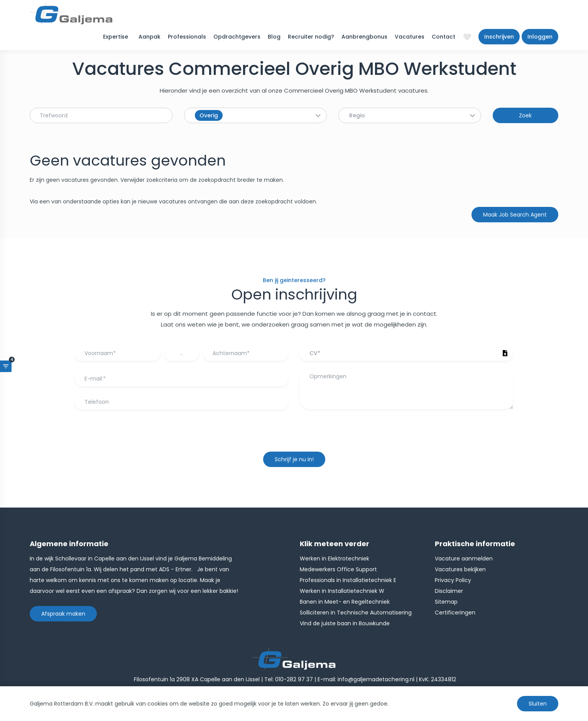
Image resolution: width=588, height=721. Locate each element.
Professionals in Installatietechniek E (348, 580)
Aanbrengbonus (364, 37)
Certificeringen (455, 613)
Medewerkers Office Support (338, 569)
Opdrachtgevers (237, 37)
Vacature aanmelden (464, 559)
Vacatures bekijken (460, 569)
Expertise (116, 37)
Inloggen (540, 37)
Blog (274, 37)
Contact (444, 37)
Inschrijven (499, 37)
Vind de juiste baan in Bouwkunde (345, 623)
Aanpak (150, 37)
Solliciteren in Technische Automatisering (356, 613)
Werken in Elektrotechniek (335, 559)
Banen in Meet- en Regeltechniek (345, 602)
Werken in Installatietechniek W (342, 591)
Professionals (187, 37)
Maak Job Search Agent (515, 215)
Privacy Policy (453, 580)
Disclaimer (449, 591)
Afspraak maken (63, 614)
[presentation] (294, 434)
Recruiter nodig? (311, 37)
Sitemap (446, 602)
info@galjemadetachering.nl (376, 679)
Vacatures (410, 37)
